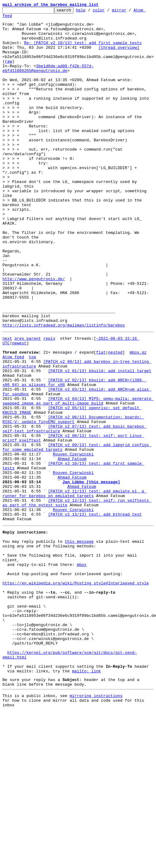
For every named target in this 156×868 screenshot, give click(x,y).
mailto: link (86, 800)
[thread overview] (119, 56)
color (108, 12)
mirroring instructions (96, 828)
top (32, 425)
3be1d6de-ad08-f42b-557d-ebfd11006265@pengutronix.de (48, 81)
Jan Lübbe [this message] (91, 575)
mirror (129, 12)
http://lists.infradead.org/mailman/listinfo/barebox (64, 389)
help (90, 12)
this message (79, 645)
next (7, 403)
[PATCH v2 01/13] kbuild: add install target (100, 442)
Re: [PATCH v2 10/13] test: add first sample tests (83, 50)
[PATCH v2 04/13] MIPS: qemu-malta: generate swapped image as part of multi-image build (78, 478)
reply (49, 403)
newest (19, 409)
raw (8, 72)
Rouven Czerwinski (73, 542)
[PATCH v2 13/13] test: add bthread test (95, 614)
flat (101, 420)
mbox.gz (138, 420)
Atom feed (13, 425)
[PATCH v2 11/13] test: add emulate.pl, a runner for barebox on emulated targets (74, 589)
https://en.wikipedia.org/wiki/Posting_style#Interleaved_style (76, 695)
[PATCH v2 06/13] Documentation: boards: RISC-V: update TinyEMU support (73, 500)
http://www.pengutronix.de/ (34, 333)
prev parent (28, 403)
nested (115, 420)
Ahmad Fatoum (72, 547)
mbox (82, 673)
